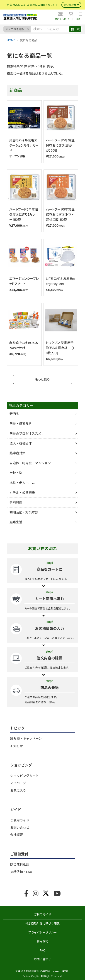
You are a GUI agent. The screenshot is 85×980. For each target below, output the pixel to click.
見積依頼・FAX (21, 872)
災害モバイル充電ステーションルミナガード (24, 145)
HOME (11, 40)
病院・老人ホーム (22, 483)
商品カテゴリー (21, 406)
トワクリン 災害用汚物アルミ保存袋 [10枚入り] (60, 348)
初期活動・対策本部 (24, 512)
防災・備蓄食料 (21, 424)
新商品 (14, 414)
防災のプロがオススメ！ (27, 434)
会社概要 (17, 835)
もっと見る (42, 379)
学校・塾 (16, 473)
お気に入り (18, 791)
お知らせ (17, 746)
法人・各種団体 (21, 443)
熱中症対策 (17, 453)
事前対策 (16, 502)
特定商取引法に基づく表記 (42, 924)
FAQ (42, 951)
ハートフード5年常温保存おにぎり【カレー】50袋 (24, 215)
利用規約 (42, 941)
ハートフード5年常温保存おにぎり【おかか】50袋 (60, 145)
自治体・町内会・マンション (30, 463)
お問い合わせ (20, 828)
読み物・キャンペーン (26, 739)
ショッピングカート (24, 776)
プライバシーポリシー (43, 933)
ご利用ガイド (20, 820)
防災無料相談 (20, 865)
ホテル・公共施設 (22, 493)
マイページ (18, 783)
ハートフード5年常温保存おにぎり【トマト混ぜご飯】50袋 (60, 215)
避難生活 (16, 522)
